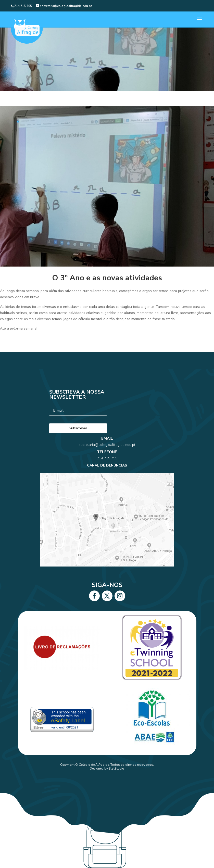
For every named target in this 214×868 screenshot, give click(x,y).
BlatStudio (116, 769)
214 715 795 (107, 468)
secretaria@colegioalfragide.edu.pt (107, 460)
